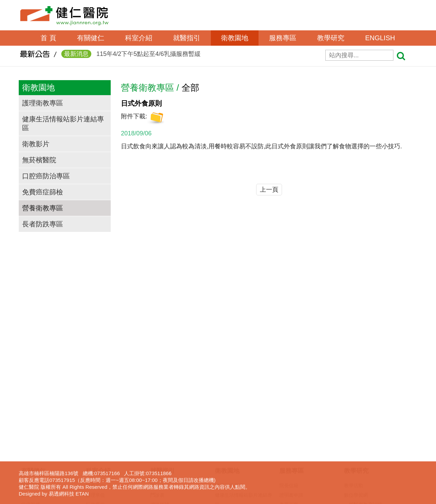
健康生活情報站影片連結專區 (63, 123)
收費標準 (160, 441)
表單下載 (289, 403)
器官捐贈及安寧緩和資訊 (306, 479)
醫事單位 (95, 384)
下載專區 (354, 450)
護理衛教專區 (43, 103)
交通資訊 (31, 422)
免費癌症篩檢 (43, 192)
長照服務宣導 (294, 460)
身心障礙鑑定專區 (298, 470)
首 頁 (48, 38)
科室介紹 (139, 38)
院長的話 (31, 384)
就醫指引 (187, 38)
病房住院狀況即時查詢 (174, 460)
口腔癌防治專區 (46, 176)
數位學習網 (356, 393)
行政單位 (95, 403)
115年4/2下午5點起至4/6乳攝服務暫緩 (131, 56)
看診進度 (160, 412)
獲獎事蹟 (31, 412)
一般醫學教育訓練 (363, 403)
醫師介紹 (160, 384)
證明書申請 (291, 393)
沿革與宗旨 (33, 393)
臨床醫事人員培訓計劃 (368, 412)
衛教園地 (235, 38)
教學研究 (331, 38)
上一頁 (269, 190)
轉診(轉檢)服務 (166, 450)
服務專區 (283, 38)
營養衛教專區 (43, 208)
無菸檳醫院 (39, 160)
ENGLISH (380, 38)
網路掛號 (160, 403)
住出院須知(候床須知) (173, 431)
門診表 (157, 393)
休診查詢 (160, 422)
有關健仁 (91, 38)
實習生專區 (356, 422)
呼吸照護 (289, 431)
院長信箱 (289, 384)
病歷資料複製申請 (298, 412)
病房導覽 (160, 479)
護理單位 (95, 393)
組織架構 (31, 403)
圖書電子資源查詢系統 (368, 441)
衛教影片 (36, 144)
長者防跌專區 (43, 224)
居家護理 (289, 422)
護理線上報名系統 (363, 431)
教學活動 (354, 384)
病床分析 (160, 470)
